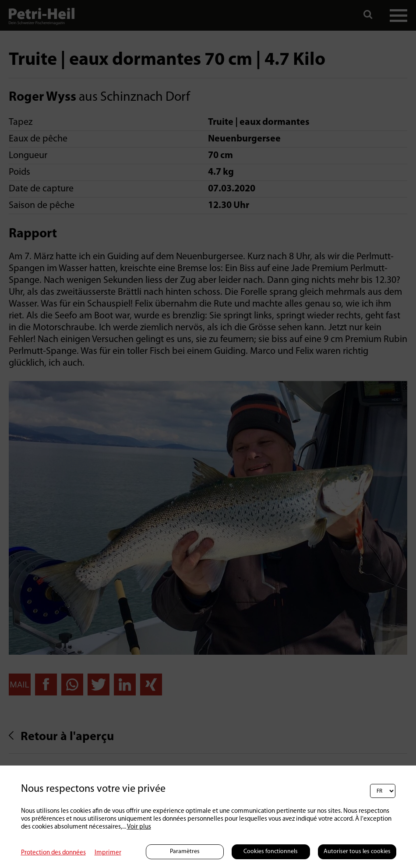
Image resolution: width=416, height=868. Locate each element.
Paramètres (185, 852)
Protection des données (53, 853)
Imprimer (108, 853)
